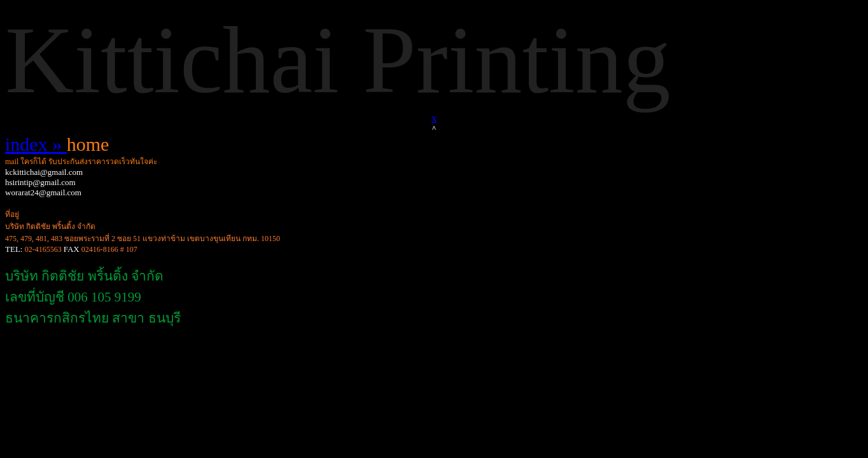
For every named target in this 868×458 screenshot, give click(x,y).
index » (36, 144)
